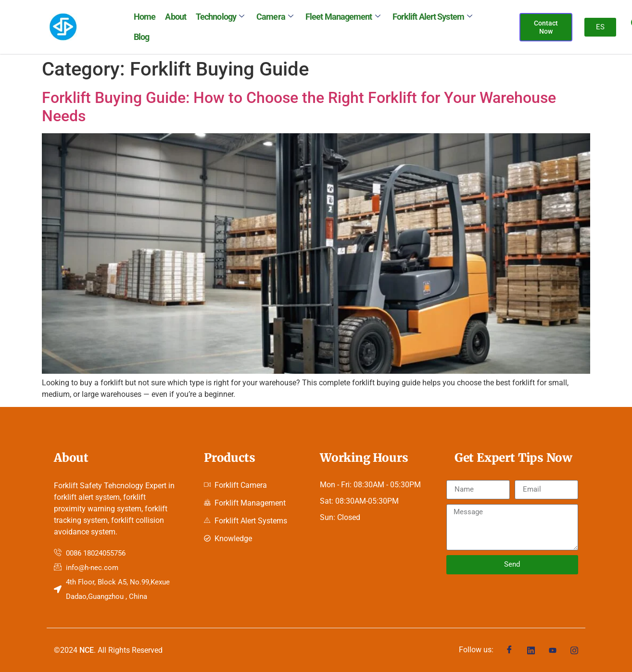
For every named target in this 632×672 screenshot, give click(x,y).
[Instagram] (574, 650)
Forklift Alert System (432, 17)
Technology (220, 17)
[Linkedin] (531, 650)
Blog (141, 37)
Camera (275, 17)
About (176, 17)
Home (145, 17)
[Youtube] (553, 650)
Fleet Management (343, 17)
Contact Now (546, 27)
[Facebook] (509, 650)
